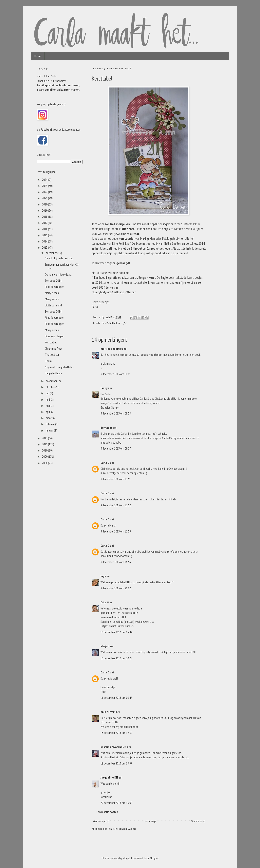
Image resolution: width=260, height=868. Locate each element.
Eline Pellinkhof (109, 323)
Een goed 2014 (53, 280)
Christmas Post (54, 348)
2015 (45, 235)
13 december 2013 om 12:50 (116, 733)
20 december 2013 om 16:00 (116, 803)
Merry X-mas (52, 293)
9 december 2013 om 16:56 (116, 562)
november (52, 381)
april (48, 412)
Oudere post (198, 821)
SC (126, 323)
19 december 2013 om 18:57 (116, 763)
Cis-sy (104, 388)
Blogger (154, 858)
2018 (45, 217)
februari (50, 424)
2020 (45, 204)
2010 (45, 450)
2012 (45, 438)
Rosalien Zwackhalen (113, 747)
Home (38, 56)
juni (48, 399)
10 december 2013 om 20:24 (116, 658)
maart (49, 418)
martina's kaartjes (112, 349)
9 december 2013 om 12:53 (116, 531)
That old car (52, 355)
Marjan (105, 646)
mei (48, 406)
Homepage (150, 821)
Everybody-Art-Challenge (109, 292)
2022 (45, 192)
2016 (45, 229)
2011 (45, 444)
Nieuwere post (101, 821)
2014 (45, 241)
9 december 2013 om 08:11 (116, 374)
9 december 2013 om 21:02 (116, 588)
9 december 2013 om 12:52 (116, 505)
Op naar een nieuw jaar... (58, 274)
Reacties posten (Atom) (122, 829)
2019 (45, 210)
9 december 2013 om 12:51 (116, 479)
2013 (45, 247)
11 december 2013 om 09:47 (116, 698)
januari (50, 430)
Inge (103, 576)
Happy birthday (53, 373)
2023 (45, 186)
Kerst (121, 323)
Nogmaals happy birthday (59, 367)
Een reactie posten (107, 812)
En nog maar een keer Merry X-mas (62, 266)
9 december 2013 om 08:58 (116, 413)
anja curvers (108, 712)
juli (48, 393)
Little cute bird (53, 305)
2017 (45, 223)
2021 (45, 198)
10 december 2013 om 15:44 (116, 632)
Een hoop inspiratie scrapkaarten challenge (120, 277)
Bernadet (106, 428)
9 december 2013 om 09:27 (116, 448)
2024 (45, 180)
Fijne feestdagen (55, 287)
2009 (45, 456)
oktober (51, 387)
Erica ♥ (105, 602)
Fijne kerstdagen (54, 336)
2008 (45, 463)
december (52, 253)
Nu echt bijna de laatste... (59, 258)
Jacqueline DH (109, 777)
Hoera (48, 361)
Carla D (105, 463)
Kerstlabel (51, 342)
